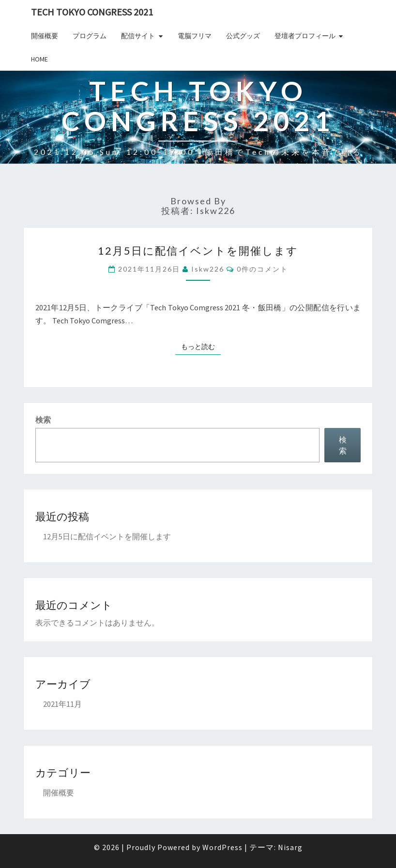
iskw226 (208, 269)
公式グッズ (243, 36)
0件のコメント (262, 269)
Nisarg (290, 847)
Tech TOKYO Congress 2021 (92, 12)
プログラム (90, 36)
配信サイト (138, 36)
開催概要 (45, 36)
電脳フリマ (195, 36)
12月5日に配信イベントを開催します (198, 251)
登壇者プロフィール (305, 36)
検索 (43, 420)
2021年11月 (62, 704)
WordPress (222, 847)
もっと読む (201, 346)
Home (39, 59)
